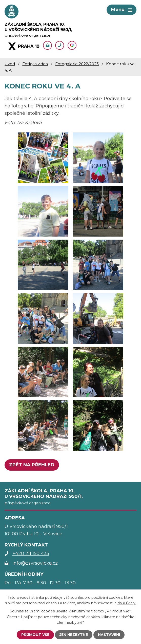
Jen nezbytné (74, 635)
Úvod (10, 64)
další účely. (127, 603)
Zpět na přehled (32, 465)
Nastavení (109, 635)
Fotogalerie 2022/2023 (77, 64)
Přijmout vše (35, 635)
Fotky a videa (35, 64)
